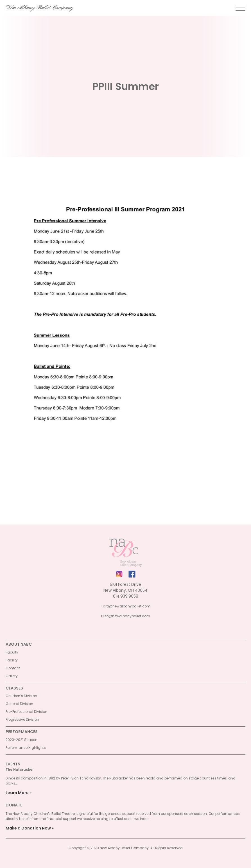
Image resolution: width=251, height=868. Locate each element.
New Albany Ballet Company (39, 8)
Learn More (17, 793)
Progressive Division (22, 719)
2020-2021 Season (22, 740)
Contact (13, 668)
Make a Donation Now (28, 828)
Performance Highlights (26, 748)
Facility (12, 660)
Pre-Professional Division (26, 712)
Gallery (12, 676)
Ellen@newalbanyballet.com (126, 616)
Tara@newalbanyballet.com (126, 606)
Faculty (12, 652)
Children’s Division (21, 696)
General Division (19, 704)
